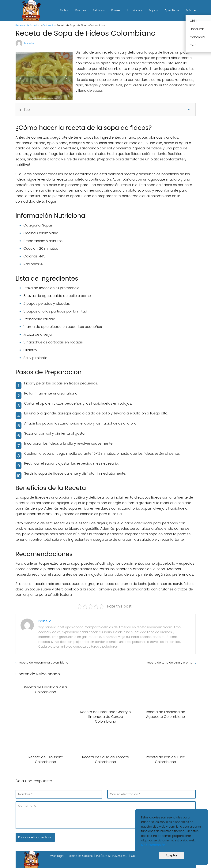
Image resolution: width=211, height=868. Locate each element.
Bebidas (99, 10)
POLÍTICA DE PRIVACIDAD (112, 856)
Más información (153, 845)
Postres (81, 10)
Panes (116, 10)
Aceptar (172, 855)
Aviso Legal (57, 856)
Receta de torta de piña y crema (169, 662)
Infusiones (134, 10)
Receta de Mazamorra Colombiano (43, 662)
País (189, 10)
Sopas (153, 10)
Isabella (29, 43)
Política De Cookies (80, 856)
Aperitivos (172, 10)
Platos (64, 10)
